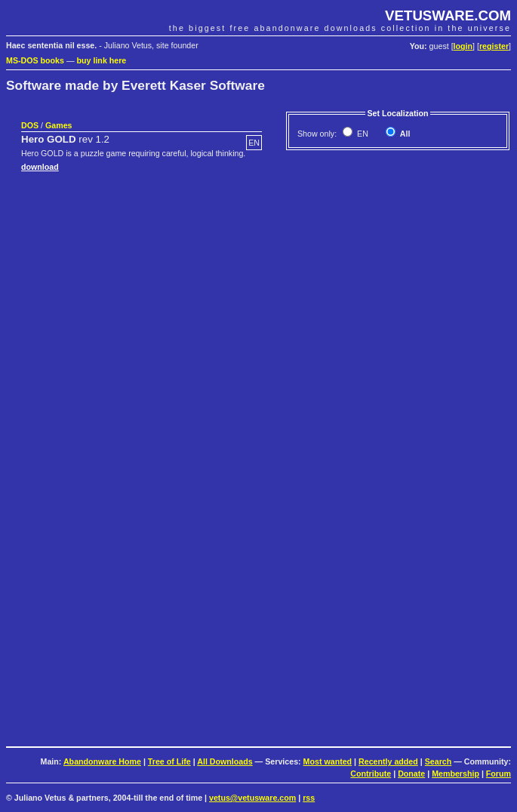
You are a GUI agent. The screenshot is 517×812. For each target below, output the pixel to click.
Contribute (371, 774)
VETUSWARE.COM (448, 15)
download (40, 167)
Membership (455, 774)
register (494, 46)
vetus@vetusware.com (252, 798)
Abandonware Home (102, 761)
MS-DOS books (35, 60)
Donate (411, 774)
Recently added (388, 761)
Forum (499, 774)
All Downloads (225, 761)
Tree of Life (169, 761)
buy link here (102, 60)
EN (362, 134)
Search (439, 761)
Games (59, 125)
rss (309, 798)
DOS (30, 125)
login (463, 46)
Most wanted (328, 761)
